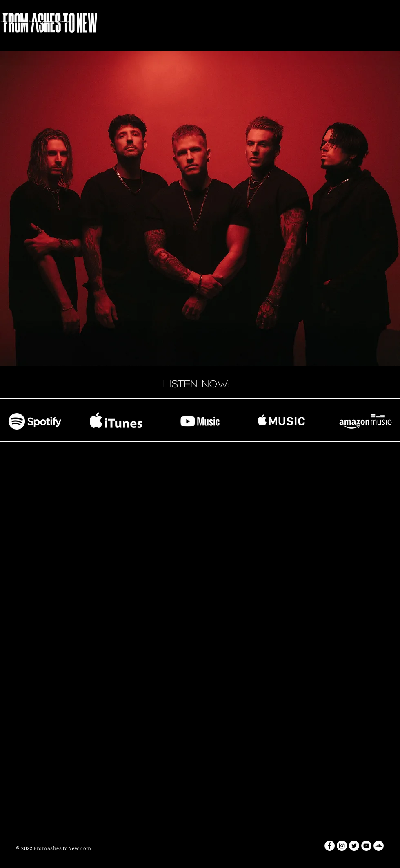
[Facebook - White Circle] (330, 846)
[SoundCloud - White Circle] (379, 846)
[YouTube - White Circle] (366, 846)
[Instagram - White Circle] (342, 846)
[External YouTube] (200, 560)
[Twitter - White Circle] (354, 846)
